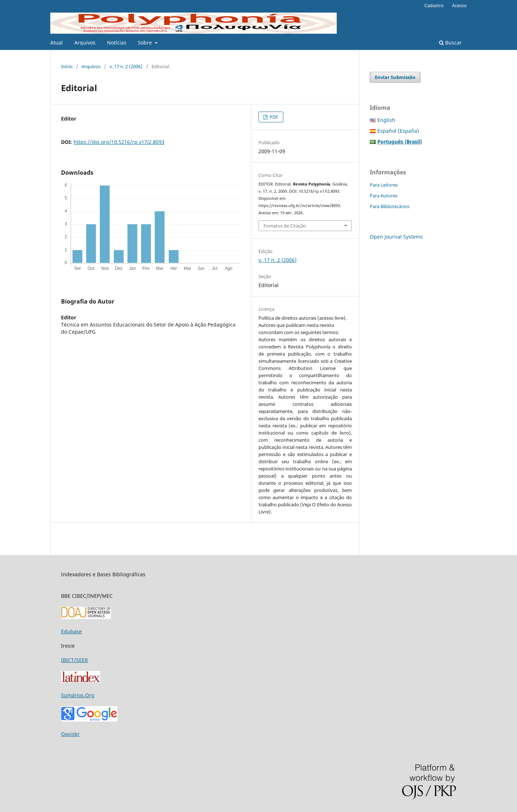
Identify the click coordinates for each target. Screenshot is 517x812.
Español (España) (398, 131)
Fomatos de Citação (285, 226)
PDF (273, 117)
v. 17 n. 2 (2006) (126, 66)
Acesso (459, 5)
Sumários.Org (78, 695)
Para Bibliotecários (390, 206)
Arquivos (85, 43)
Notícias (117, 43)
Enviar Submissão (395, 77)
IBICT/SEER (74, 660)
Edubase (71, 631)
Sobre (146, 43)
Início (67, 66)
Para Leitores (384, 185)
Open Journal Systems (396, 237)
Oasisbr (70, 734)
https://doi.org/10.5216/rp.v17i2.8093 (119, 142)
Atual (57, 43)
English (386, 120)
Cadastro (434, 5)
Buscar (450, 43)
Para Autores (384, 196)
